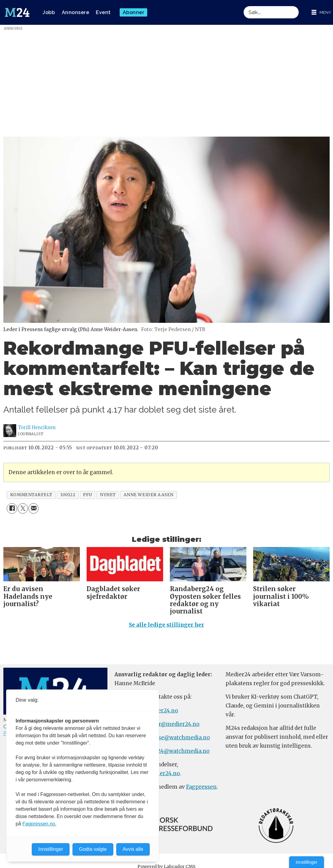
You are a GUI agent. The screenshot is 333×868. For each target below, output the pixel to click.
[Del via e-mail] (34, 508)
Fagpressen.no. (39, 824)
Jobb (49, 12)
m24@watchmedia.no (180, 751)
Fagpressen (201, 787)
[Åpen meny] (321, 12)
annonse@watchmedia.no (175, 738)
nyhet (108, 495)
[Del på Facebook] (12, 508)
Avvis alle (133, 849)
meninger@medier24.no (167, 724)
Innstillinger (307, 862)
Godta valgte (93, 849)
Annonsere (76, 12)
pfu (88, 495)
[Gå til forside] (17, 13)
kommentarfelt (31, 495)
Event (103, 12)
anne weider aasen (149, 495)
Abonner (134, 12)
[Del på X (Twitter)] (23, 508)
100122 (68, 495)
